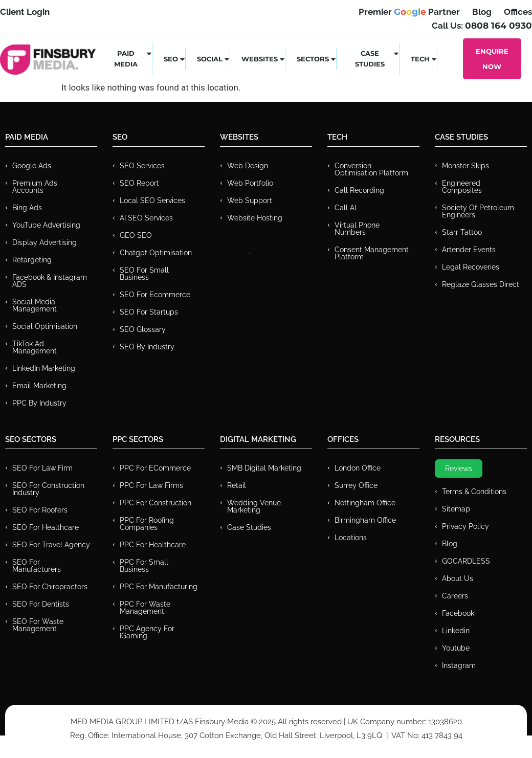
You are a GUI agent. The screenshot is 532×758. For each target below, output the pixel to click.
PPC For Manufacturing (159, 587)
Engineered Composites (462, 187)
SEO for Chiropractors (50, 587)
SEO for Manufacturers (37, 566)
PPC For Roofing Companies (147, 524)
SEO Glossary (143, 329)
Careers (455, 596)
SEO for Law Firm (42, 468)
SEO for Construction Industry (48, 489)
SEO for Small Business (144, 274)
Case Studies (377, 58)
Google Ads (32, 166)
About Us (458, 578)
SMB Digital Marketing (264, 468)
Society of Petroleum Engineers (478, 211)
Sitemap (456, 509)
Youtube (456, 648)
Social (214, 59)
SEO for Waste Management (38, 625)
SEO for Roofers (40, 510)
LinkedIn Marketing (44, 368)
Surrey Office (356, 485)
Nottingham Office (365, 503)
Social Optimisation (45, 326)
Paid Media (133, 58)
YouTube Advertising (46, 225)
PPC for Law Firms (151, 485)
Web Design (248, 166)
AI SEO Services (146, 218)
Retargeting (32, 260)
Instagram (459, 665)
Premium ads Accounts (35, 187)
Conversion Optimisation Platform (371, 169)
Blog (450, 544)
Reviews (459, 469)
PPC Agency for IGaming (147, 632)
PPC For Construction (156, 503)
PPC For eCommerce (155, 468)
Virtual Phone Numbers (357, 229)
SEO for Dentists (41, 604)
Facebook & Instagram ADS (50, 281)
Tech (424, 59)
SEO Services (142, 166)
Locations (351, 538)
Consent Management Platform (372, 253)
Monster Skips (465, 166)
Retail (237, 485)
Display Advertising (45, 242)
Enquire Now (492, 59)
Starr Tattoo (462, 232)
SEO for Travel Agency (51, 545)
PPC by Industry (39, 403)
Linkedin (456, 631)
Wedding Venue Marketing (254, 506)
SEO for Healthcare (46, 527)
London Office (358, 468)
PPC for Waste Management (145, 608)
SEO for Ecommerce (155, 295)
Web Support (250, 200)
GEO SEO (136, 235)
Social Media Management (35, 305)
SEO (175, 59)
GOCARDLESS (466, 561)
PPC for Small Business (144, 566)
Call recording (359, 190)
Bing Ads (27, 208)
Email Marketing (39, 386)
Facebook (458, 613)
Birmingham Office (365, 520)
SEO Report (139, 183)
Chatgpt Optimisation (156, 253)
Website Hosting (255, 218)
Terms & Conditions (474, 492)
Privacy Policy (465, 526)
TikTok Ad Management (35, 347)
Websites (263, 59)
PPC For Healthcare (153, 545)
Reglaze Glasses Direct (481, 284)
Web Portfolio (250, 183)
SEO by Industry (147, 347)
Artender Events (469, 250)
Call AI (345, 208)
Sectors (317, 59)
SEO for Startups (149, 312)
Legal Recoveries (471, 267)
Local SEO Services (152, 200)
